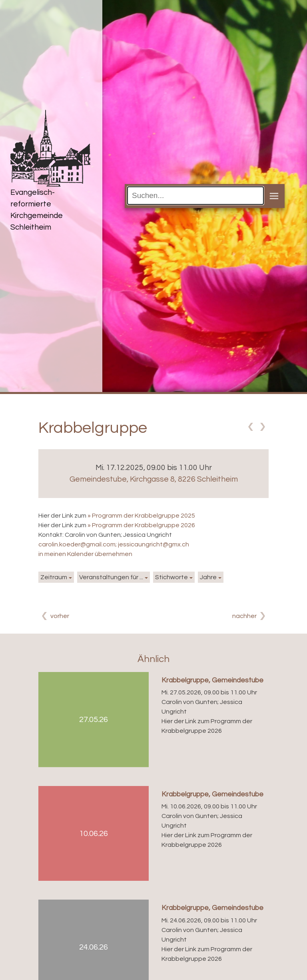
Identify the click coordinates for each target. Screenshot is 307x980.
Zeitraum (54, 577)
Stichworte (171, 577)
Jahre (208, 577)
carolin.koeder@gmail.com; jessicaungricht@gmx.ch (114, 544)
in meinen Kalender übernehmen (85, 554)
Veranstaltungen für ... (111, 577)
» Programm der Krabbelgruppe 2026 (141, 525)
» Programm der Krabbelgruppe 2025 (141, 516)
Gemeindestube (154, 479)
